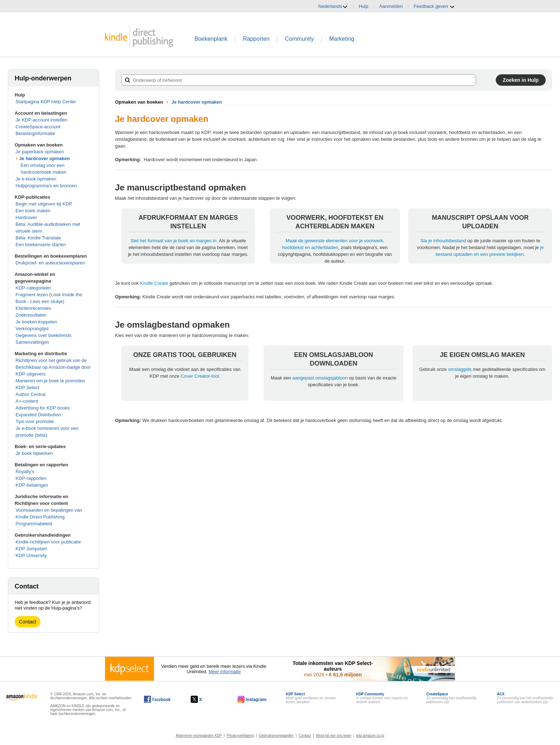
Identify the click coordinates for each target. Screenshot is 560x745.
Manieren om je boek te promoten (50, 381)
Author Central (31, 394)
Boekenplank (211, 39)
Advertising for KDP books (43, 408)
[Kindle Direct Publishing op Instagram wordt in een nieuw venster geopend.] (252, 699)
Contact (27, 622)
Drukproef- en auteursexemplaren (50, 263)
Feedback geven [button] (434, 6)
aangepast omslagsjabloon (320, 378)
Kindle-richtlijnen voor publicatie (48, 542)
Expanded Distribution (38, 415)
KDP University (31, 555)
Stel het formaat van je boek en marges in (173, 241)
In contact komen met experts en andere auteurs (382, 698)
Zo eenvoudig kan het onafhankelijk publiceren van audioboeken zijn (525, 698)
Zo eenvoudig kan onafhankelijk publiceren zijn (452, 698)
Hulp (363, 6)
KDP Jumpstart (31, 549)
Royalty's (25, 471)
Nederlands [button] (333, 6)
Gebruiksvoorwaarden (276, 736)
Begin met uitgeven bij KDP (44, 204)
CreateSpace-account (38, 127)
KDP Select (27, 388)
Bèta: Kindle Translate (38, 238)
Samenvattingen (32, 342)
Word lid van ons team (333, 736)
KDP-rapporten (31, 478)
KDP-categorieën (33, 288)
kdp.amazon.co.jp (370, 736)
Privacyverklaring (240, 736)
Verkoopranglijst (32, 329)
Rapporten (256, 39)
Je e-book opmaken (36, 179)
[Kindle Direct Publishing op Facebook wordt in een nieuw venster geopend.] (157, 699)
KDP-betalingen (32, 485)
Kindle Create (154, 283)
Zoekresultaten (31, 315)
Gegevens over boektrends (44, 335)
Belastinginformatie (36, 133)
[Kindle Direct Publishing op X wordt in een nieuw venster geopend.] (204, 699)
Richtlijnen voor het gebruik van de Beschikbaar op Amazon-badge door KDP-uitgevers (53, 367)
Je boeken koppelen (36, 322)
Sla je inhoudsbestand (443, 241)
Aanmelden (391, 6)
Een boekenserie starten (41, 245)
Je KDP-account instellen (42, 120)
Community (299, 39)
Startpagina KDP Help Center (46, 102)
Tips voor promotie (35, 421)
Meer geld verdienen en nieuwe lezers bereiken (311, 698)
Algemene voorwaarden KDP (199, 736)
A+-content (27, 401)
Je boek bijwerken (34, 453)
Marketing (342, 39)
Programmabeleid (34, 524)
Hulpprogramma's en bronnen (46, 186)
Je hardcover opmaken (45, 158)
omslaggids (460, 369)
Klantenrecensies (34, 308)
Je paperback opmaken (40, 152)
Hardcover (26, 217)
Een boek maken (33, 211)
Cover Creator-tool (200, 376)
